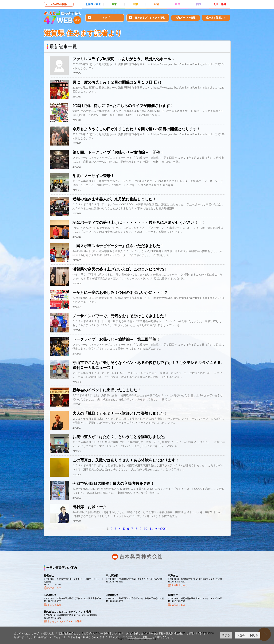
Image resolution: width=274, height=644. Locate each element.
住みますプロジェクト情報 (150, 18)
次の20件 (161, 529)
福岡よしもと (178, 605)
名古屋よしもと (179, 585)
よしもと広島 (54, 605)
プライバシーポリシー (140, 637)
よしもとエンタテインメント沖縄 (65, 621)
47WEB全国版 (59, 4)
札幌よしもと (54, 588)
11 (151, 529)
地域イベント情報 (186, 18)
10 (146, 529)
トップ (106, 18)
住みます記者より (216, 18)
